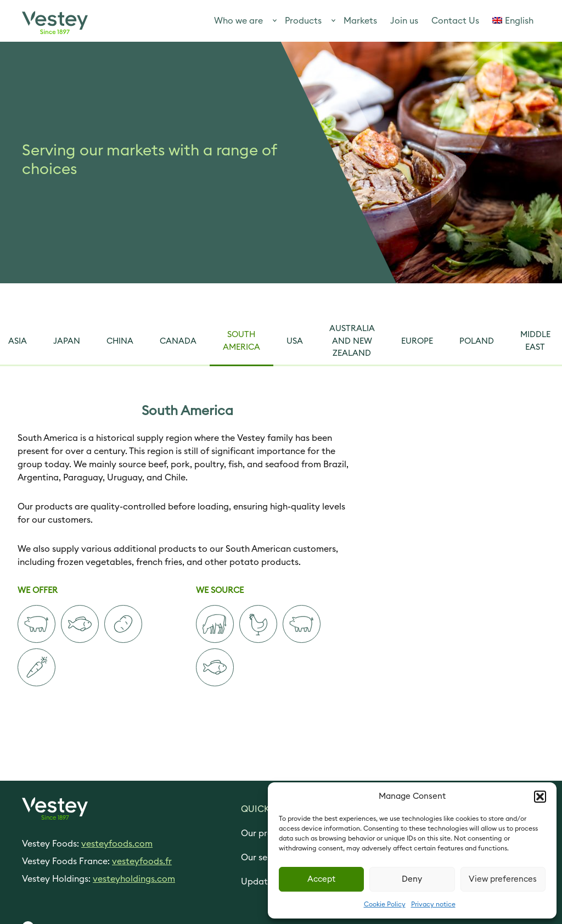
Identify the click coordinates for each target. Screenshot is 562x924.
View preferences (503, 879)
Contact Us (455, 21)
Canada (178, 341)
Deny (412, 879)
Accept (321, 879)
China (120, 341)
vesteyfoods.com (117, 844)
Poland (477, 341)
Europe (417, 341)
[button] (540, 797)
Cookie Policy (385, 904)
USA (295, 341)
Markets (360, 21)
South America (241, 341)
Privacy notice (433, 904)
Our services (266, 858)
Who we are (238, 21)
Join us (404, 21)
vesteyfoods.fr (142, 861)
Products (303, 21)
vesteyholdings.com (134, 879)
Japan (67, 341)
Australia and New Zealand (352, 341)
